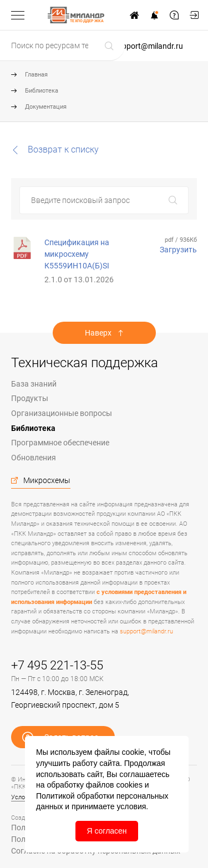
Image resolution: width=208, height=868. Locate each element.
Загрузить (178, 250)
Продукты (30, 398)
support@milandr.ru (148, 46)
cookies (129, 785)
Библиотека (42, 91)
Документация (46, 107)
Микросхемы (47, 480)
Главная (36, 75)
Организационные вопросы (62, 413)
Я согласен (106, 831)
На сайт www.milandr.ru (134, 15)
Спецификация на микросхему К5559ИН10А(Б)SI (77, 254)
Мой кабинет (194, 15)
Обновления (34, 458)
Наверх (98, 333)
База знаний (34, 384)
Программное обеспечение (60, 443)
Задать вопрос (174, 15)
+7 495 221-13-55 (57, 665)
